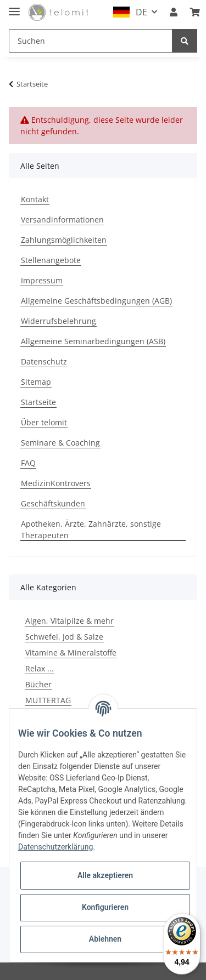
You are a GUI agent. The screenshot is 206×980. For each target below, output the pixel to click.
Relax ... (40, 668)
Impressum (42, 280)
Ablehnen (105, 939)
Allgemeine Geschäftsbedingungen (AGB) (96, 301)
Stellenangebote (51, 260)
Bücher (38, 684)
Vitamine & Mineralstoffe (71, 653)
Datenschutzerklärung (55, 847)
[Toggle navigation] (14, 7)
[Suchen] (91, 41)
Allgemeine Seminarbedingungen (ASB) (93, 341)
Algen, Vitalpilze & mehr (69, 621)
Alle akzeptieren (105, 875)
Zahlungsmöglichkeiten (64, 240)
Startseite (38, 402)
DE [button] (141, 12)
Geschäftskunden (53, 503)
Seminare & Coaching (60, 443)
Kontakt (35, 199)
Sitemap (36, 382)
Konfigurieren (105, 907)
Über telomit (44, 422)
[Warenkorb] (195, 12)
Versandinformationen (62, 220)
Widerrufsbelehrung (59, 321)
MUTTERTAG (48, 700)
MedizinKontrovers (56, 483)
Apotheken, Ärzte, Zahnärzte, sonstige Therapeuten (91, 529)
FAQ (28, 463)
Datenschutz (44, 361)
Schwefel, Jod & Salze (64, 637)
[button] (174, 12)
